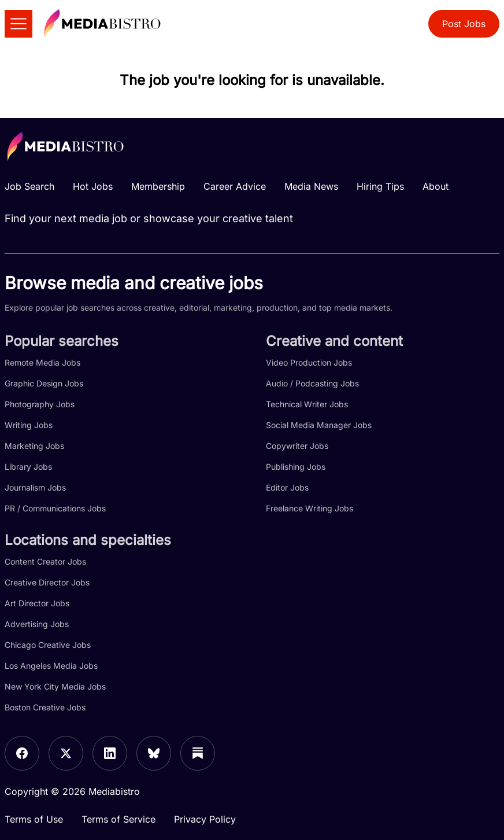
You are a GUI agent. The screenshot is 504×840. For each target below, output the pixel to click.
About (436, 186)
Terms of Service (118, 819)
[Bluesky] (154, 753)
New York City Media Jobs (55, 686)
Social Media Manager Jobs (319, 425)
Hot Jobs (93, 186)
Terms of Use (34, 819)
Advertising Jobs (37, 624)
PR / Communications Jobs (55, 508)
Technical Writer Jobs (307, 404)
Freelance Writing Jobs (310, 508)
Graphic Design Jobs (44, 383)
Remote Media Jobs (42, 362)
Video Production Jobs (309, 362)
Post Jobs (464, 24)
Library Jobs (28, 467)
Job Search (29, 186)
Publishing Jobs (296, 467)
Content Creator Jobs (45, 561)
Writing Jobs (29, 425)
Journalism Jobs (35, 487)
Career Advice (235, 186)
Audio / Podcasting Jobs (312, 383)
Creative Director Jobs (47, 582)
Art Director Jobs (37, 603)
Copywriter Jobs (297, 446)
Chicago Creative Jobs (48, 645)
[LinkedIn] (110, 753)
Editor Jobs (287, 487)
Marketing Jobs (34, 446)
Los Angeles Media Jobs (51, 666)
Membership (158, 186)
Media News (311, 186)
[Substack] (198, 753)
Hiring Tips (380, 186)
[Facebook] (22, 753)
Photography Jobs (40, 404)
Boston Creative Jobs (45, 707)
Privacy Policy (205, 819)
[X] (66, 753)
